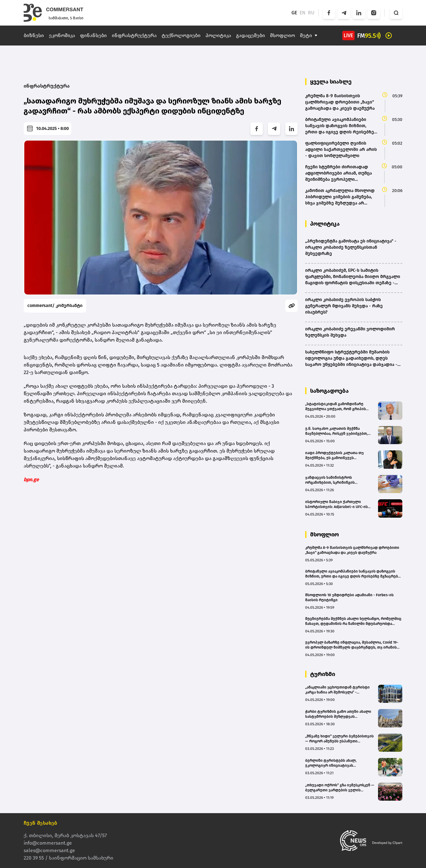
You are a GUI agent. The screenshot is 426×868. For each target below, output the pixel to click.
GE (294, 13)
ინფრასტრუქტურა (134, 35)
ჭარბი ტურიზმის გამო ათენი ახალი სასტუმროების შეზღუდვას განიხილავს (338, 714)
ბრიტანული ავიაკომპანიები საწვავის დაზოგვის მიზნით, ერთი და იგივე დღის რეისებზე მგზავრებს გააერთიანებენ (353, 574)
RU (311, 13)
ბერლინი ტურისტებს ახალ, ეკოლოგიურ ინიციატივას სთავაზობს (331, 763)
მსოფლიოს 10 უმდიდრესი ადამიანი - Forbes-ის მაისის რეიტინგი (349, 597)
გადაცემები (251, 35)
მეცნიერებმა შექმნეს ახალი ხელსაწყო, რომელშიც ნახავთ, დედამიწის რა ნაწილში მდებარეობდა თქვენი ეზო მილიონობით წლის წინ (353, 621)
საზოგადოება (329, 391)
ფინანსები (93, 35)
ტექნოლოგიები (181, 35)
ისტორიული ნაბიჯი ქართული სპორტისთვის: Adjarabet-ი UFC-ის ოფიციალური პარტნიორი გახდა (336, 504)
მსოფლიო (282, 35)
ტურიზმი (323, 674)
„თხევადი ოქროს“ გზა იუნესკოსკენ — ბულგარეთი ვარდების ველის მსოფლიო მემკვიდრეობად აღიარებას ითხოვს (340, 788)
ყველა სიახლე (331, 82)
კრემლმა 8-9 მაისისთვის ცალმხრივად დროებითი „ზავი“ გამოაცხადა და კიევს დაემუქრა (352, 550)
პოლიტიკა (218, 35)
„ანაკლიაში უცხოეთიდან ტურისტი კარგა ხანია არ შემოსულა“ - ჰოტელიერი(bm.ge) (337, 690)
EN (303, 13)
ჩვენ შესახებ (40, 823)
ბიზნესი (34, 35)
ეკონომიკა (62, 35)
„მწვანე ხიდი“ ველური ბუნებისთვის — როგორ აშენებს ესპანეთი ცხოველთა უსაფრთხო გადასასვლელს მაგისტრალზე (339, 739)
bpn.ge (31, 480)
